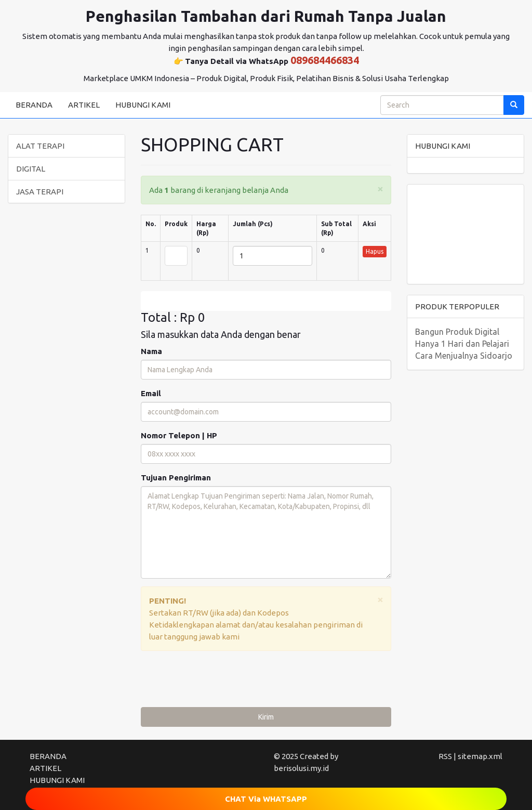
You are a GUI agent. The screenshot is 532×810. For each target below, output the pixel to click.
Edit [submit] (266, 301)
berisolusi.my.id (301, 768)
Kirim (266, 717)
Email (151, 393)
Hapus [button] (375, 251)
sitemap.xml (480, 756)
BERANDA (34, 105)
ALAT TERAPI (40, 146)
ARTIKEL (84, 105)
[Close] (380, 188)
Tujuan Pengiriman (176, 478)
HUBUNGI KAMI (143, 105)
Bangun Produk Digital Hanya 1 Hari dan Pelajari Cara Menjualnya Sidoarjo (464, 344)
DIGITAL (31, 169)
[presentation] (220, 682)
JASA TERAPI (40, 192)
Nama (151, 351)
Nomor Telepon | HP (179, 435)
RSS (445, 756)
